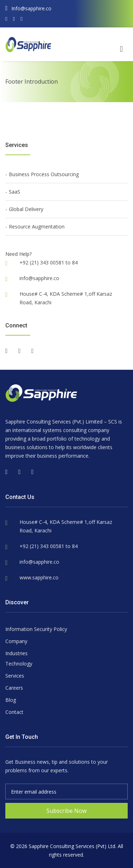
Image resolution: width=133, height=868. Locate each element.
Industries (16, 653)
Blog (11, 700)
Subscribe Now (66, 811)
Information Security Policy (36, 629)
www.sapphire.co (39, 577)
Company (16, 641)
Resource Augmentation (37, 227)
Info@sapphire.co (28, 8)
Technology (19, 664)
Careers (14, 688)
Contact (14, 712)
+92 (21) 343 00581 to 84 (49, 546)
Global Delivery (26, 209)
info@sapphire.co (39, 278)
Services (15, 676)
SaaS (15, 192)
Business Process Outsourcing (44, 174)
